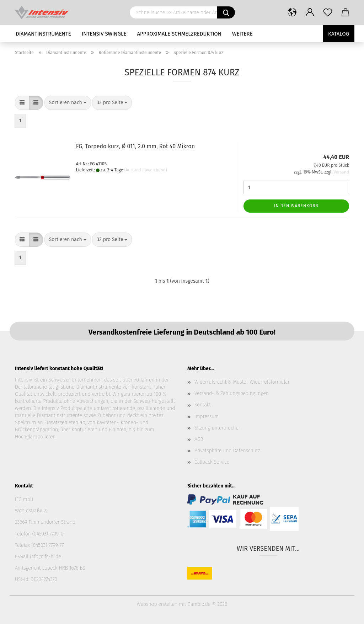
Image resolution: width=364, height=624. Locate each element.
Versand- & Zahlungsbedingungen (232, 393)
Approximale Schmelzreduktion (180, 34)
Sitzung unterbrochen (218, 428)
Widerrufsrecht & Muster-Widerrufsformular (242, 382)
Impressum (207, 417)
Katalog (339, 34)
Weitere (242, 34)
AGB (199, 439)
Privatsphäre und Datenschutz (227, 451)
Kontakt (203, 405)
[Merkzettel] (328, 12)
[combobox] (68, 103)
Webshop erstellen (157, 604)
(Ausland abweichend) (146, 170)
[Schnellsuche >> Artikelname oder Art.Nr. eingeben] (226, 12)
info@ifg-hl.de (45, 557)
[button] (292, 12)
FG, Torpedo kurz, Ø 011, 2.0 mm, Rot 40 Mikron (135, 146)
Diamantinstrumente (43, 34)
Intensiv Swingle (104, 34)
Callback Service (212, 462)
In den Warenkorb (296, 206)
